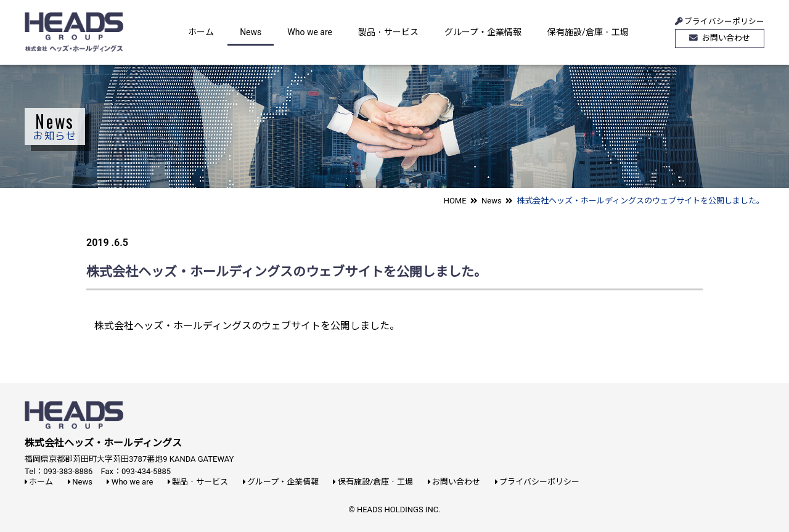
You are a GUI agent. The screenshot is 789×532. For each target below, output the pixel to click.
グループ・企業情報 (483, 32)
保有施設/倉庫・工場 (588, 32)
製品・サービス (388, 32)
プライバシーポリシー (537, 482)
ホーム (201, 32)
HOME (455, 201)
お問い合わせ (720, 38)
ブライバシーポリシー (719, 19)
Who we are (310, 32)
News (251, 32)
